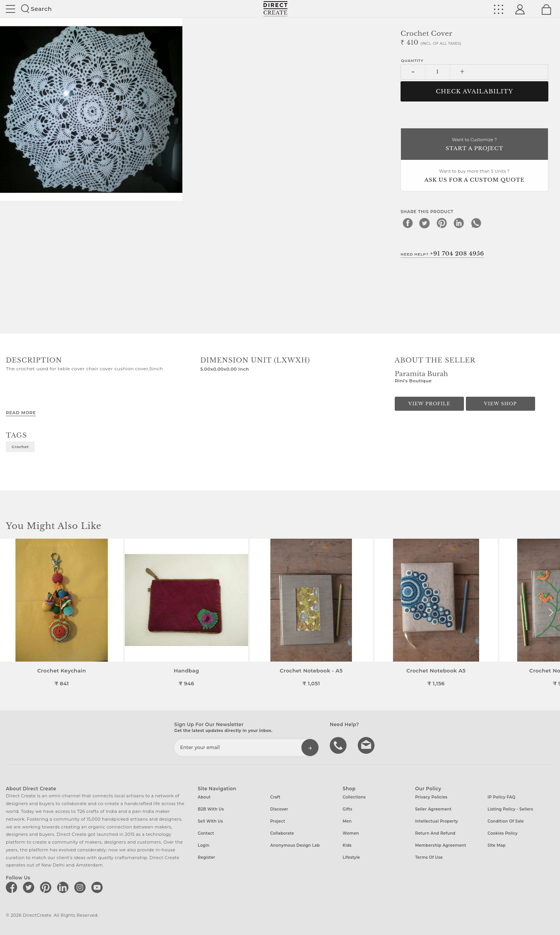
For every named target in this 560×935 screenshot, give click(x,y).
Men (347, 821)
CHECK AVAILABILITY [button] (475, 91)
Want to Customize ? (474, 145)
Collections (354, 797)
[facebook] (408, 223)
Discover (279, 809)
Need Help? (442, 254)
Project (278, 821)
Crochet (20, 446)
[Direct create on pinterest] (47, 887)
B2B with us (211, 809)
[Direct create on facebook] (13, 887)
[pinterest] (442, 223)
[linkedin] (459, 223)
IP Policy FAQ (502, 797)
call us (339, 745)
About (204, 797)
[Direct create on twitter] (30, 887)
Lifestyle (351, 857)
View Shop (500, 404)
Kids (347, 845)
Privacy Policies (431, 797)
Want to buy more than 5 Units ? (474, 176)
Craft (275, 797)
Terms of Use (429, 857)
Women (351, 833)
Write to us (367, 745)
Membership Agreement (440, 845)
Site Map (497, 845)
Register (207, 857)
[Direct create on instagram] (81, 887)
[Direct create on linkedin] (64, 887)
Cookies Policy (503, 833)
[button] (551, 613)
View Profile (429, 404)
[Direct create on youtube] (98, 887)
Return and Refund (435, 833)
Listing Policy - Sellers (510, 809)
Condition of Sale (506, 821)
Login (204, 845)
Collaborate (282, 833)
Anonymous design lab (295, 845)
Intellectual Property (436, 821)
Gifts (347, 809)
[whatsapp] (476, 223)
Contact (206, 833)
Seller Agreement (433, 809)
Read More (21, 413)
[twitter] (425, 223)
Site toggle (10, 9)
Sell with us (211, 821)
